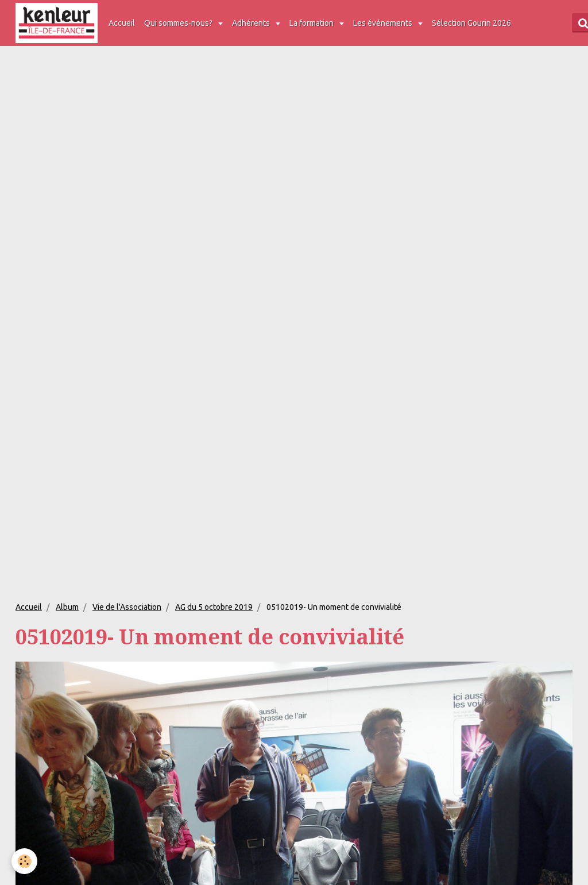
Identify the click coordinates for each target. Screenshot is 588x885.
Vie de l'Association (127, 607)
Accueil (122, 23)
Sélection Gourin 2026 (471, 23)
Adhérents (252, 23)
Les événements (384, 23)
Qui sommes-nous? (179, 23)
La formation (312, 23)
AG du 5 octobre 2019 (214, 607)
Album (67, 607)
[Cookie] (24, 861)
